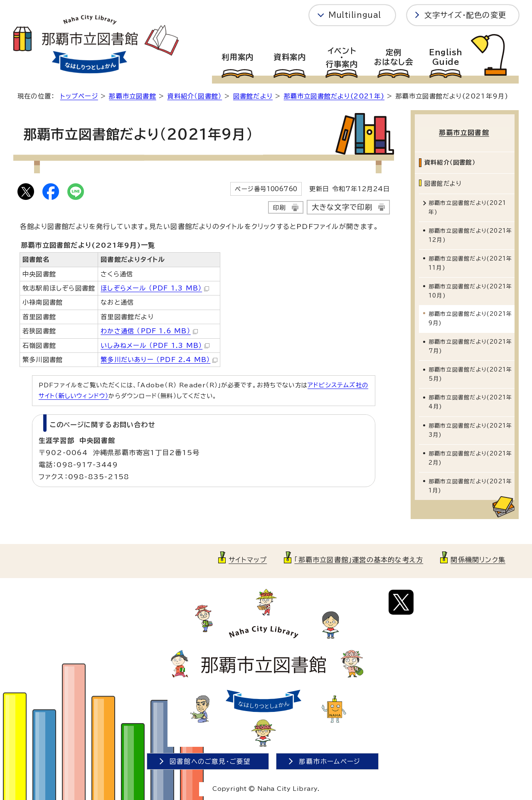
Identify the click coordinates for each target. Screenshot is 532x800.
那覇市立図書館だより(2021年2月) (470, 457)
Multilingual (355, 15)
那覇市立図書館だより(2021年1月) (470, 484)
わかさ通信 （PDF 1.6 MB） (149, 331)
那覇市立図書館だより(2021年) (334, 96)
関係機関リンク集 (478, 558)
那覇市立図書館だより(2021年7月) (470, 345)
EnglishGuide (446, 57)
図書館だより (253, 96)
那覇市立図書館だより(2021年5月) (470, 373)
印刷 (279, 208)
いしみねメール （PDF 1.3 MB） (155, 346)
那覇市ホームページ (330, 760)
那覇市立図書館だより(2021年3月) (470, 429)
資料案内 (289, 57)
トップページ (79, 96)
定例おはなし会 (394, 57)
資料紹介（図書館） (195, 96)
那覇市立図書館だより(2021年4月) (470, 401)
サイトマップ (248, 558)
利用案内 (238, 57)
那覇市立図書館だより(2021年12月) (470, 234)
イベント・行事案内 (342, 58)
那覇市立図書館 (132, 96)
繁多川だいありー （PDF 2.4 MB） (159, 360)
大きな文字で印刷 (342, 207)
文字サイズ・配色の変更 (465, 15)
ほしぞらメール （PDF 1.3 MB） (155, 288)
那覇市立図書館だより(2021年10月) (470, 290)
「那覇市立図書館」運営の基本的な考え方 (359, 558)
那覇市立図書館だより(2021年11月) (470, 262)
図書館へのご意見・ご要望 (210, 760)
